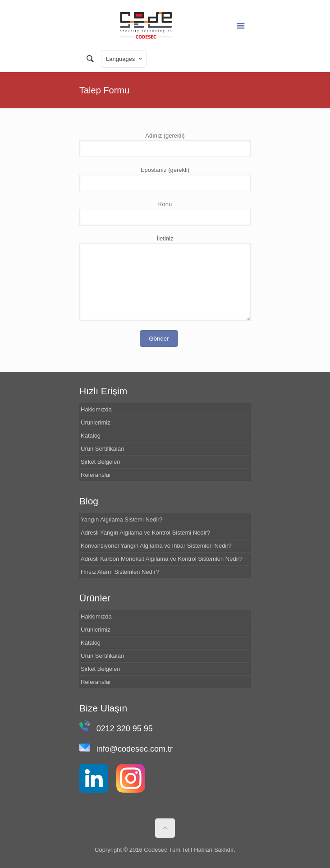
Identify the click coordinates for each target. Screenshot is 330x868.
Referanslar (96, 475)
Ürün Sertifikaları (103, 449)
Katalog (91, 436)
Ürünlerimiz (96, 422)
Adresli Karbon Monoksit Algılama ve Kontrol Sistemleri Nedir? (162, 559)
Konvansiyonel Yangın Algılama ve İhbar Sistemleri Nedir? (156, 546)
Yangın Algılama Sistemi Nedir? (122, 519)
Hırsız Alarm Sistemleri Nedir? (120, 572)
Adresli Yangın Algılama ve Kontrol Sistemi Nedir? (145, 533)
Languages (125, 59)
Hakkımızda (96, 409)
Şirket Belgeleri (100, 462)
